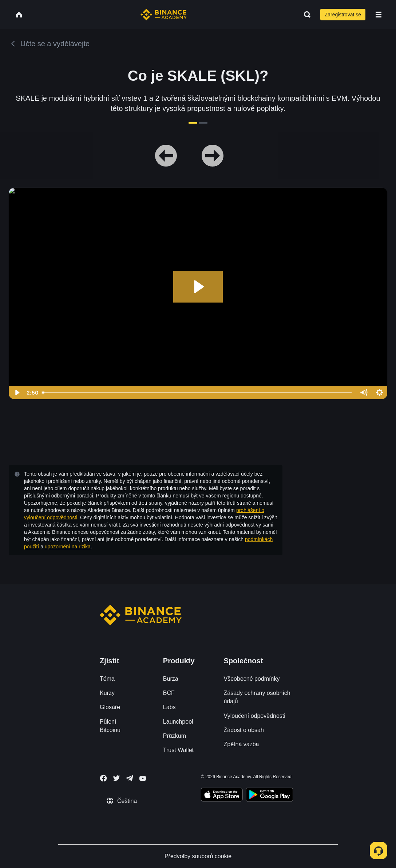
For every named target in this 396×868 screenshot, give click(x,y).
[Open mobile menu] (379, 15)
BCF (169, 693)
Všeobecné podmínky (252, 679)
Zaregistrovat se (343, 15)
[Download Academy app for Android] (269, 796)
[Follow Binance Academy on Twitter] (116, 778)
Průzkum (175, 736)
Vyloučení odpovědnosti (255, 716)
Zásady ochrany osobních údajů (257, 697)
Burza (171, 679)
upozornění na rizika (68, 547)
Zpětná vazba (241, 744)
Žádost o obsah (244, 730)
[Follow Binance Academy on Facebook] (103, 778)
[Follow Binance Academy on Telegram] (130, 778)
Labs (169, 707)
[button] (379, 15)
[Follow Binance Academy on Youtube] (143, 778)
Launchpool (178, 722)
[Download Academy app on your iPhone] (222, 796)
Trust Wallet (178, 750)
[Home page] (164, 15)
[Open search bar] (305, 15)
